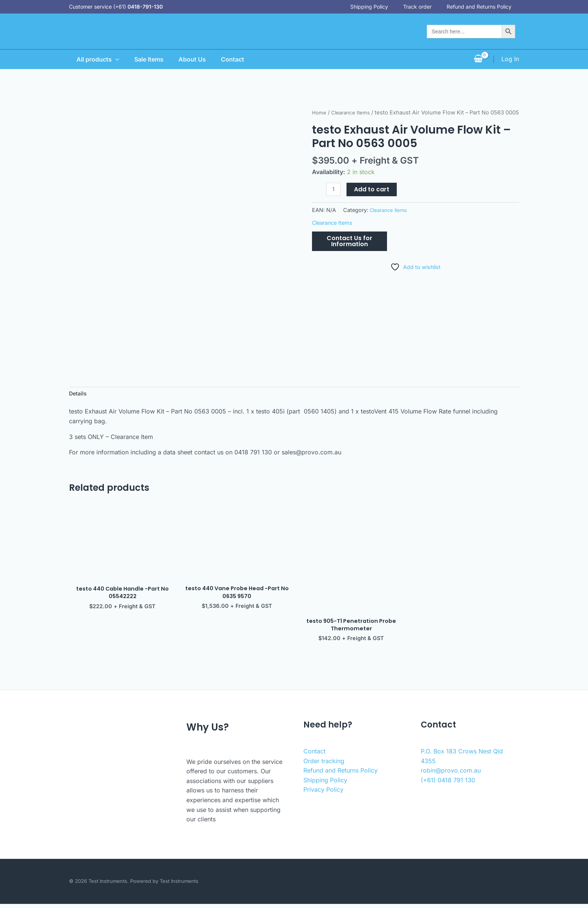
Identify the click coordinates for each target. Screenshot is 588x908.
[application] (108, 59)
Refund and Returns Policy (487, 7)
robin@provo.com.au (451, 774)
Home (320, 113)
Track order (425, 7)
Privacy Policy (323, 794)
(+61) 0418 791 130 (448, 784)
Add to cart (373, 199)
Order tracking (324, 765)
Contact (234, 59)
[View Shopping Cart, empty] (478, 59)
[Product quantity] (334, 199)
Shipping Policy (377, 7)
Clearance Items (354, 113)
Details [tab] (79, 394)
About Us (191, 59)
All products (90, 59)
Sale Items (144, 59)
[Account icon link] (510, 59)
